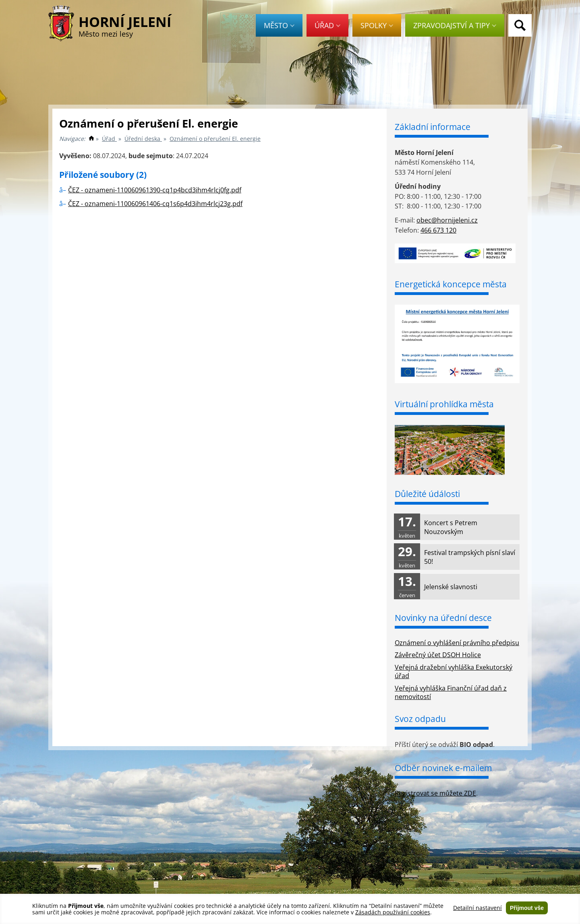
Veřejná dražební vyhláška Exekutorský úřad (454, 671)
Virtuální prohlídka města (444, 404)
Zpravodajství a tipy (455, 25)
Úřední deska (143, 139)
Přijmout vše (527, 908)
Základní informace (433, 127)
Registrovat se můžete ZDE (435, 793)
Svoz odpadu (420, 719)
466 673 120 (438, 230)
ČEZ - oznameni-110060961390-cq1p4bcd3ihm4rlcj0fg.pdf (155, 190)
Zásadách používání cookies (393, 912)
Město (279, 25)
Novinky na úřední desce (443, 618)
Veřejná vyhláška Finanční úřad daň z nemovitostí (451, 692)
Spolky (377, 25)
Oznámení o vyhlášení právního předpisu (457, 643)
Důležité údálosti (427, 494)
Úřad (327, 25)
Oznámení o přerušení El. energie (215, 139)
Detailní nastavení (477, 908)
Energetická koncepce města (451, 284)
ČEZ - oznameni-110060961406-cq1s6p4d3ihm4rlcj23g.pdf (155, 204)
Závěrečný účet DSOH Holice (438, 655)
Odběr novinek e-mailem (443, 768)
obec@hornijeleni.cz (447, 220)
